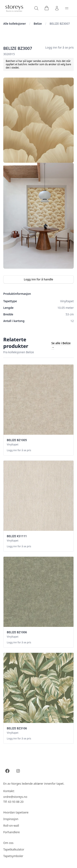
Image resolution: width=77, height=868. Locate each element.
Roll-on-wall (11, 826)
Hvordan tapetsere (16, 812)
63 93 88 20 (16, 802)
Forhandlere (11, 832)
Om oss (8, 843)
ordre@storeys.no (15, 797)
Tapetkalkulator (14, 849)
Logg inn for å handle (38, 279)
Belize (38, 24)
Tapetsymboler (13, 856)
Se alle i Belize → (61, 345)
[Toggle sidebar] (67, 8)
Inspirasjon (11, 819)
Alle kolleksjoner (15, 24)
